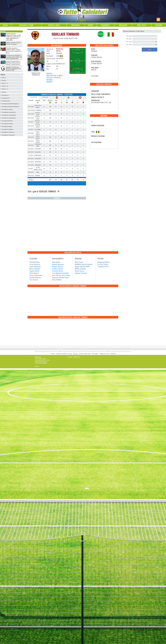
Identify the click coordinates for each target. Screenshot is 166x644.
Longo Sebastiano (35, 266)
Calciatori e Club (26, 25)
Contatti (159, 25)
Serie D (4, 92)
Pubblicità (113, 354)
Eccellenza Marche (7, 121)
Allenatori (76, 25)
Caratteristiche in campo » (55, 76)
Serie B (4, 80)
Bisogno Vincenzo (58, 266)
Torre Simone (34, 280)
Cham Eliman (79, 262)
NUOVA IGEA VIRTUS (60, 50)
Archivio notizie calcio (85, 354)
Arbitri (91, 25)
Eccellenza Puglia (7, 127)
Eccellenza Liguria (7, 109)
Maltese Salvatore (80, 269)
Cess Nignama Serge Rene (60, 273)
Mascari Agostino (35, 269)
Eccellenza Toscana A (8, 132)
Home (5, 25)
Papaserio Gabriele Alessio (61, 277)
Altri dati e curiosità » (54, 78)
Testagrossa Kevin (103, 266)
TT (61, 100)
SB (67, 100)
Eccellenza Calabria (8, 129)
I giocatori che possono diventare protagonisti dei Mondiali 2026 (13, 69)
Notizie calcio (54, 25)
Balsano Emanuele (58, 264)
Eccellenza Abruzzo (8, 124)
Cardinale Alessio (58, 271)
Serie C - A (5, 83)
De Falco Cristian (103, 264)
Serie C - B (5, 86)
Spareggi (45, 97)
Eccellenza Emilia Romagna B (11, 107)
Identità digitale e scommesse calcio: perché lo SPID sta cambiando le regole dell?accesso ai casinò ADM (13, 37)
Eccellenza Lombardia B (9, 115)
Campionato (33, 97)
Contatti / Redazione (74, 357)
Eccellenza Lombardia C (9, 118)
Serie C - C (5, 89)
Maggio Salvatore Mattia (82, 266)
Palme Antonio (34, 273)
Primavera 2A (6, 98)
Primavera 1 (5, 95)
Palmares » (50, 82)
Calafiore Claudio (58, 269)
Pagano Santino (34, 271)
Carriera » (50, 74)
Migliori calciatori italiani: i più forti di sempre (14, 43)
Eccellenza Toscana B (8, 135)
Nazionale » (50, 80)
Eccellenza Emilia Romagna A (11, 104)
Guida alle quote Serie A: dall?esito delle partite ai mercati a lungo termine (13, 63)
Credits (53, 354)
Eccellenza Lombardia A (9, 112)
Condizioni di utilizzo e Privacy (64, 354)
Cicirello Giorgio (35, 262)
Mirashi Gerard (79, 271)
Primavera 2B (6, 101)
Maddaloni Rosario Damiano (84, 264)
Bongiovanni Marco (104, 262)
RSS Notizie (95, 354)
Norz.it (37, 366)
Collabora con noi (104, 354)
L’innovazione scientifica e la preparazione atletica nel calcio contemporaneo (14, 57)
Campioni (105, 25)
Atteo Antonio (56, 262)
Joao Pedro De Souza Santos (61, 275)
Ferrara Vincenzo (35, 264)
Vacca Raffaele (57, 280)
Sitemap (75, 354)
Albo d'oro (142, 25)
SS (72, 100)
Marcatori (123, 25)
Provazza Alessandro (36, 275)
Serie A (4, 78)
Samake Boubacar (35, 277)
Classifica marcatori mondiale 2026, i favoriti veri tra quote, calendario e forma (14, 50)
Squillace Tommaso (81, 273)
